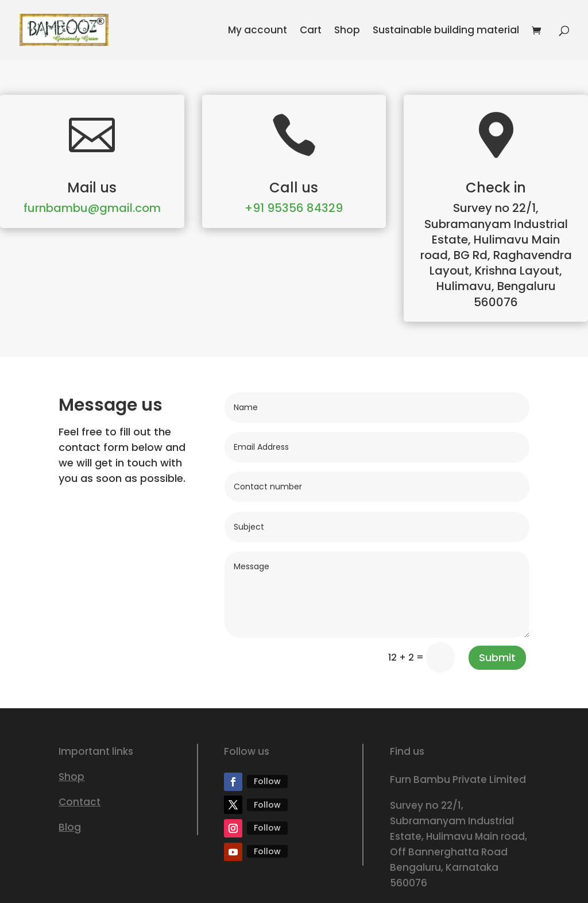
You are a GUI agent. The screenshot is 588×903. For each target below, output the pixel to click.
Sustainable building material (446, 31)
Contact (80, 802)
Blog (70, 827)
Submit (497, 657)
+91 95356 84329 (294, 208)
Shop (347, 31)
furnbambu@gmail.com (92, 208)
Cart (311, 31)
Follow (267, 781)
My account (258, 31)
